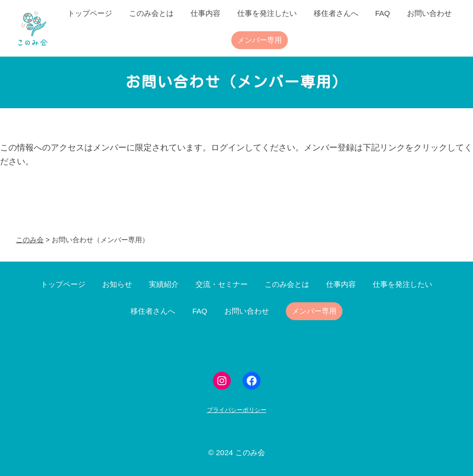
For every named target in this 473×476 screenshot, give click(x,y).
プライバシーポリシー (237, 410)
